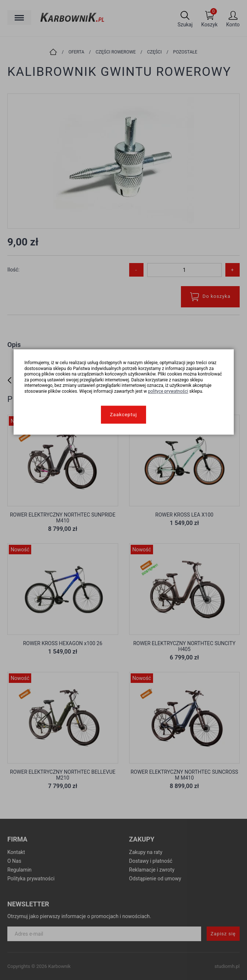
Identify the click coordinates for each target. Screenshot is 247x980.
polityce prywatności (168, 391)
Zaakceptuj (124, 415)
